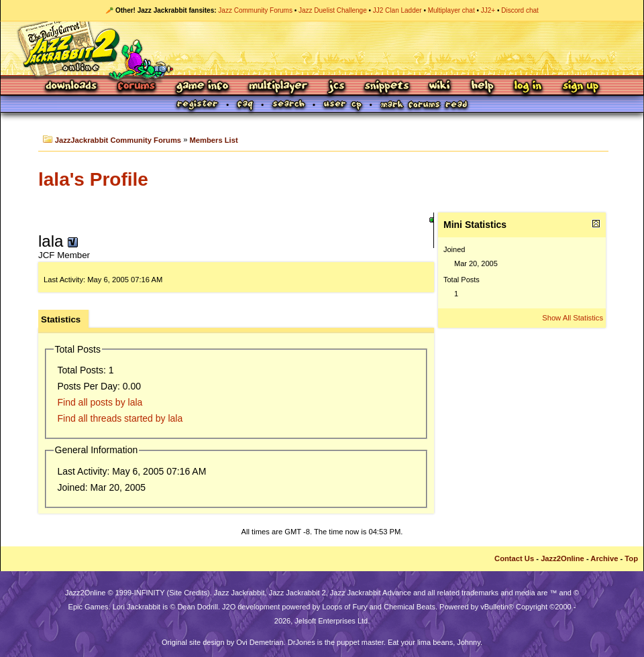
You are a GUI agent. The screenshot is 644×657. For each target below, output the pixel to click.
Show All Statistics (573, 318)
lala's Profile (93, 179)
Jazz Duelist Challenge (333, 10)
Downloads (72, 87)
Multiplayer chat (451, 10)
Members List (214, 140)
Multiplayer (278, 87)
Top (631, 558)
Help (482, 87)
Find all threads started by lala (120, 418)
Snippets (387, 87)
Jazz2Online (562, 558)
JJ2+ (488, 10)
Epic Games (89, 607)
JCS (336, 87)
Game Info (202, 87)
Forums (137, 87)
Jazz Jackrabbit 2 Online (322, 48)
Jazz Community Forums (255, 10)
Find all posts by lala (100, 402)
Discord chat (520, 10)
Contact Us (514, 558)
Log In (528, 87)
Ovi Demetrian (260, 642)
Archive (604, 558)
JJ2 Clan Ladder (397, 10)
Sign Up (580, 87)
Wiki (440, 87)
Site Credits (188, 593)
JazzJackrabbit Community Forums (118, 140)
